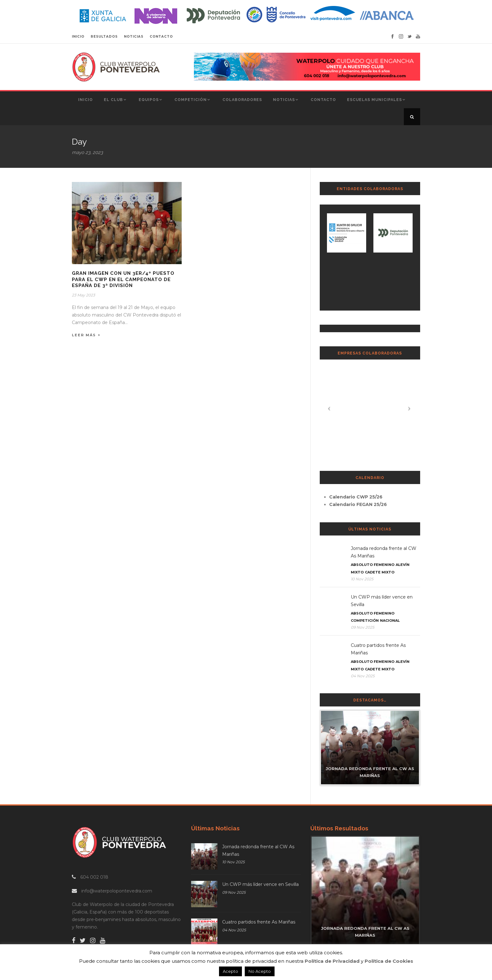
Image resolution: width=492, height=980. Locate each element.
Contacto (323, 100)
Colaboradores (242, 100)
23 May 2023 (83, 295)
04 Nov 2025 (363, 676)
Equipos (149, 100)
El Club (113, 100)
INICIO (78, 37)
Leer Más (86, 335)
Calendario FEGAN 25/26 (358, 504)
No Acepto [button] (260, 971)
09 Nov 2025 (363, 627)
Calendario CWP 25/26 (356, 497)
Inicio (86, 100)
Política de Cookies (389, 961)
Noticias (284, 100)
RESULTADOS (104, 37)
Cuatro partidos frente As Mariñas (259, 922)
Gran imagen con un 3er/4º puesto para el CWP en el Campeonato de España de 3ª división (123, 279)
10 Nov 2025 (362, 579)
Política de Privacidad (332, 961)
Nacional (390, 620)
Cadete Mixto (380, 572)
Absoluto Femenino (373, 565)
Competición (191, 100)
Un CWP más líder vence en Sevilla (260, 884)
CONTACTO (161, 37)
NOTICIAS (134, 37)
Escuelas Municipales (374, 100)
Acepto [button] (230, 971)
